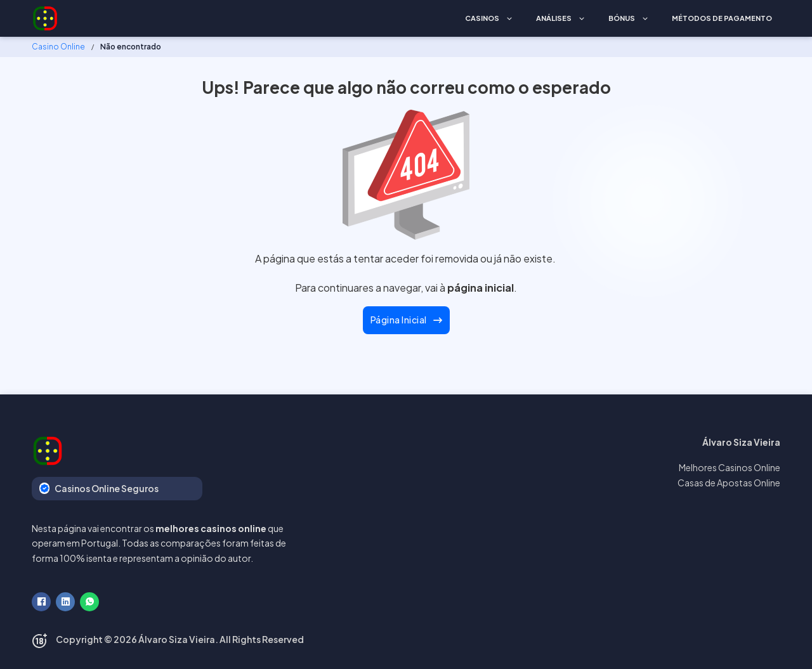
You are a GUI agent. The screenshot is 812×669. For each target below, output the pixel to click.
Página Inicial (406, 320)
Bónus (622, 18)
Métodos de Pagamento (722, 18)
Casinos (482, 18)
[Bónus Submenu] (645, 19)
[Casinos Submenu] (509, 19)
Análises (554, 18)
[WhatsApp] (89, 602)
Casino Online (58, 47)
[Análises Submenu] (582, 19)
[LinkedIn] (65, 602)
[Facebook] (41, 602)
